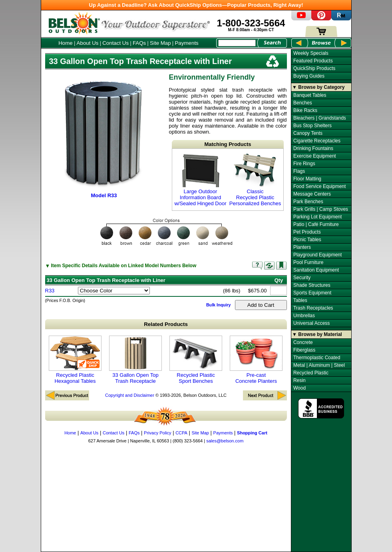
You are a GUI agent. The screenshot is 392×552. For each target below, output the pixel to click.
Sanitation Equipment (316, 270)
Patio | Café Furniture (316, 224)
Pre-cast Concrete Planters (256, 360)
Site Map (160, 43)
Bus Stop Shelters (312, 126)
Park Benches (308, 202)
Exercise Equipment (315, 156)
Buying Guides (309, 76)
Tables (300, 300)
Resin (299, 380)
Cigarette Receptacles (317, 141)
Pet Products (307, 232)
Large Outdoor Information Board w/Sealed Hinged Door (200, 180)
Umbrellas (304, 316)
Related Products (166, 324)
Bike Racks (305, 110)
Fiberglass (304, 350)
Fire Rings (304, 164)
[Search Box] (237, 43)
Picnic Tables (307, 240)
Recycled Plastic (311, 373)
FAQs (139, 43)
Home (66, 43)
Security (302, 278)
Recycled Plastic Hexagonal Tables (75, 360)
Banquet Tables (310, 95)
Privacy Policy (157, 433)
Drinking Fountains (313, 148)
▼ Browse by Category (318, 87)
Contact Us (115, 43)
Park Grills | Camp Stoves (321, 209)
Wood (299, 388)
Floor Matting (307, 179)
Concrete (303, 342)
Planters (302, 247)
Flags (299, 171)
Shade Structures (312, 285)
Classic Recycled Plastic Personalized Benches (255, 180)
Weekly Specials (311, 53)
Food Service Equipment (319, 186)
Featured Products (313, 61)
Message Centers (312, 194)
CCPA (181, 433)
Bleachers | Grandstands (320, 118)
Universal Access (311, 323)
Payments (186, 43)
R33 (50, 291)
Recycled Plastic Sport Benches (196, 360)
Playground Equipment (317, 255)
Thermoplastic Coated (317, 358)
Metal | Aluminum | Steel (319, 365)
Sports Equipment (312, 293)
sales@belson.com (225, 441)
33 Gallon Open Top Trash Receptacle (135, 360)
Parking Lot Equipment (317, 217)
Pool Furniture (308, 262)
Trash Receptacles (313, 308)
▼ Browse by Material (317, 334)
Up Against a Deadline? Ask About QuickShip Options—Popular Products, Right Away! (196, 5)
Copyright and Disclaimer (130, 395)
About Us (88, 43)
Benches (303, 103)
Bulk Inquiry (219, 305)
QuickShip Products (314, 68)
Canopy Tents (308, 133)
